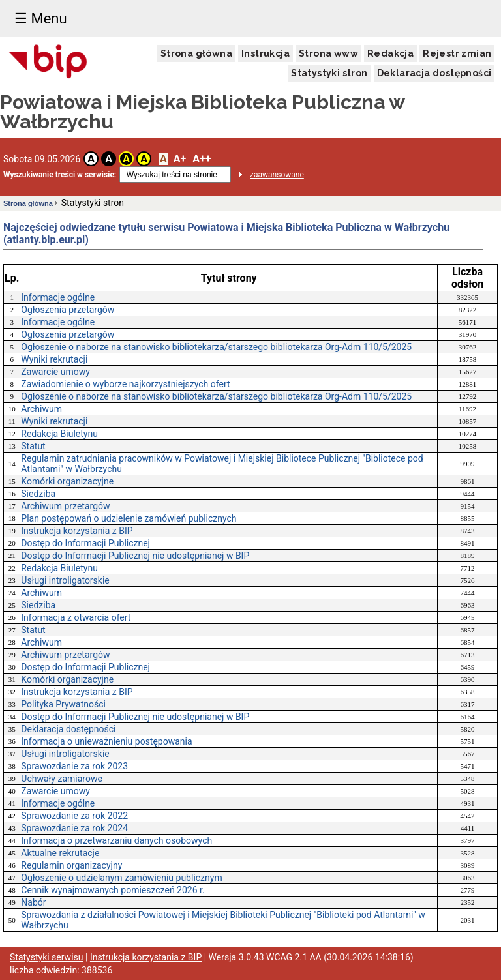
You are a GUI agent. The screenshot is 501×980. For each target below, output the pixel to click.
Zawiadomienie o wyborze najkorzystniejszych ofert (125, 384)
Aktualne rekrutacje (60, 853)
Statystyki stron (329, 73)
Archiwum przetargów (65, 506)
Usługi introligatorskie (65, 580)
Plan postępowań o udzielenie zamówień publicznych (129, 518)
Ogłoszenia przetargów (68, 310)
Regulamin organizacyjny (71, 865)
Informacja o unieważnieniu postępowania (106, 741)
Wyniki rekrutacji (54, 359)
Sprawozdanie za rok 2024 (74, 828)
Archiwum (41, 409)
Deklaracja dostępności (434, 73)
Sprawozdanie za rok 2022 (74, 816)
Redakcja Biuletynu (59, 434)
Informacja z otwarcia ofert (76, 617)
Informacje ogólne (58, 297)
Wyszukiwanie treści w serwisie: (60, 175)
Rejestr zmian (457, 53)
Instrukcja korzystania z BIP (77, 531)
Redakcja (390, 53)
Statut (33, 446)
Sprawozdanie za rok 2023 (74, 766)
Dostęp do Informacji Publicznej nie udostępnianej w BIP (135, 556)
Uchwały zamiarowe (62, 779)
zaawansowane (277, 175)
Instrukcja (266, 53)
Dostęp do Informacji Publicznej (85, 543)
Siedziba (38, 494)
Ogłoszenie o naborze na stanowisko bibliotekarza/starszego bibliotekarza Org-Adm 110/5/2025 (216, 347)
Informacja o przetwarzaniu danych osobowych (116, 840)
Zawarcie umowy (55, 372)
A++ (202, 159)
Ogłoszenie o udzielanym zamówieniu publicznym (121, 878)
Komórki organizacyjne (67, 481)
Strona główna (196, 53)
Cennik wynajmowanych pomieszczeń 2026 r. (113, 890)
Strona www (328, 53)
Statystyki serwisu (47, 957)
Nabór (33, 902)
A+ (180, 159)
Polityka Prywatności (63, 704)
